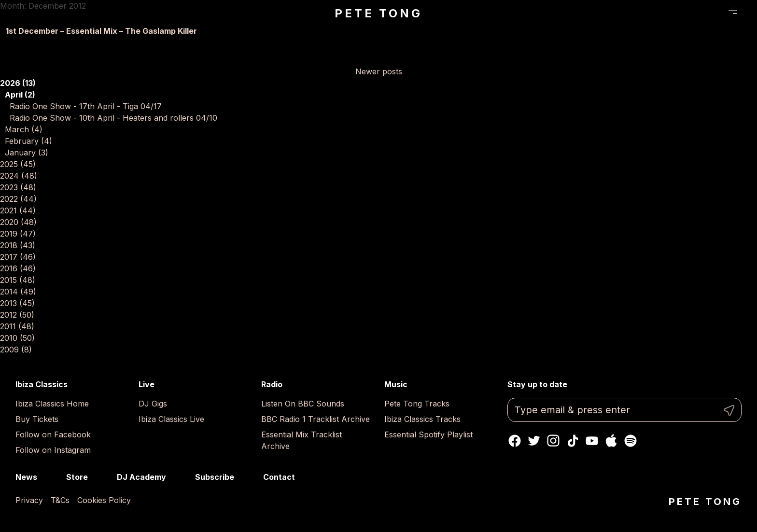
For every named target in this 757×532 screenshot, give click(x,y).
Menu (733, 11)
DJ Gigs (153, 404)
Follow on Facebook (53, 434)
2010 (17, 338)
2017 (18, 257)
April (20, 95)
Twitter (534, 441)
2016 (18, 268)
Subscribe (215, 477)
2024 (19, 176)
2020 (18, 222)
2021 (18, 210)
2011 (17, 326)
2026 (18, 83)
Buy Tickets (37, 419)
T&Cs (60, 500)
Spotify (631, 441)
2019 (18, 234)
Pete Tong (378, 13)
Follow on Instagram (53, 450)
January (27, 153)
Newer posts (379, 71)
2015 (18, 280)
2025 (18, 164)
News (26, 477)
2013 (17, 303)
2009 (16, 350)
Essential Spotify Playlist (428, 434)
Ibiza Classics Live (171, 419)
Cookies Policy (104, 500)
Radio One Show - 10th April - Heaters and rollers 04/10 (113, 118)
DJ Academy (141, 477)
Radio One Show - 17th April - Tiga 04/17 (86, 106)
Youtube (592, 441)
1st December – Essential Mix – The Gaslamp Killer (101, 31)
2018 (18, 245)
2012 (17, 315)
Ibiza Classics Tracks (422, 419)
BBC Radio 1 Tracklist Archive (315, 419)
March (24, 129)
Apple (611, 441)
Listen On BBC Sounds (303, 404)
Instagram (553, 441)
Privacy (29, 500)
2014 (18, 292)
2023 (18, 187)
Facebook (515, 441)
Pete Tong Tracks (417, 404)
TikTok (573, 441)
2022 (18, 199)
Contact (279, 477)
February (28, 141)
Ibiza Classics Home (52, 404)
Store (77, 477)
